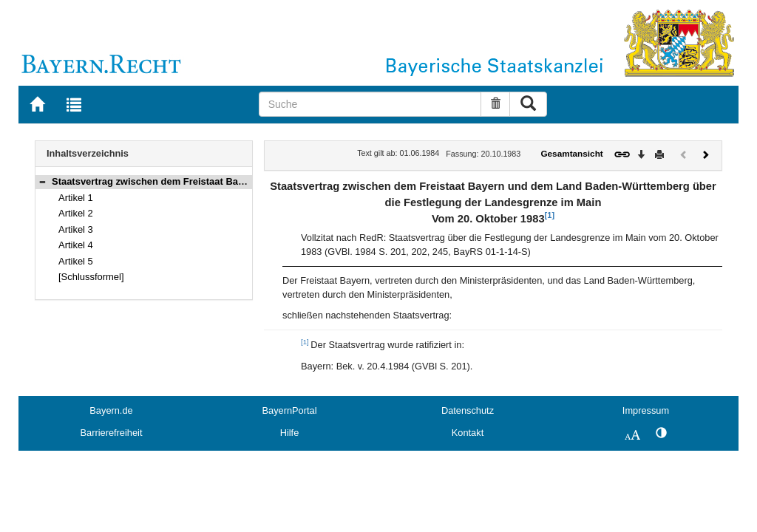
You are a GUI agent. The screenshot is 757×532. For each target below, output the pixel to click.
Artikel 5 (76, 261)
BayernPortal (290, 410)
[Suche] (370, 104)
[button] (42, 181)
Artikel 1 (76, 198)
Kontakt (468, 433)
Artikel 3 (76, 229)
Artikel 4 (76, 245)
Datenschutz (468, 410)
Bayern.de (111, 410)
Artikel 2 (76, 213)
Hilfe (290, 433)
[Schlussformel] (91, 277)
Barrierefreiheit (112, 433)
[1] (550, 215)
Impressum (646, 410)
